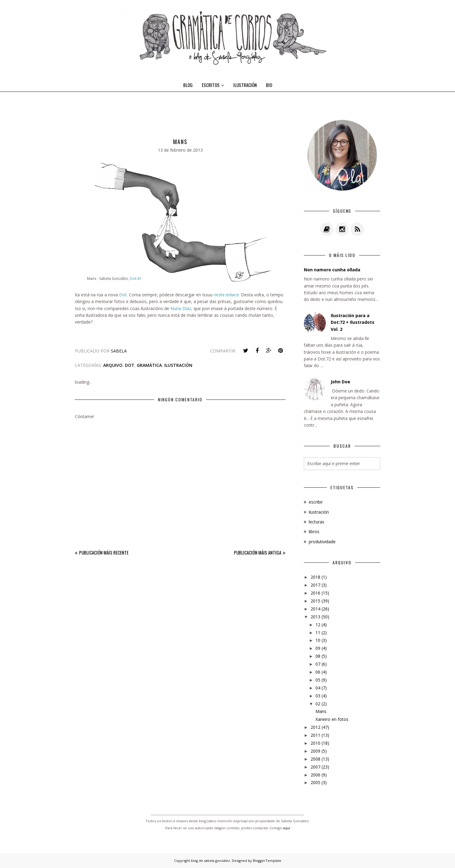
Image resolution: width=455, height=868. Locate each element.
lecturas (317, 522)
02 (318, 704)
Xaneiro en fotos (332, 719)
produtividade (322, 542)
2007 (315, 767)
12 (318, 625)
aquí (287, 828)
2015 (315, 601)
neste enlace (226, 295)
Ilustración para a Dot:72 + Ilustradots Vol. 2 (353, 322)
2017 (315, 585)
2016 (315, 593)
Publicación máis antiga (258, 552)
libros (314, 532)
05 (318, 680)
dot (130, 365)
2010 (315, 743)
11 (318, 633)
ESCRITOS (213, 85)
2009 (315, 751)
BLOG (188, 85)
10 (318, 640)
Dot (123, 295)
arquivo (113, 365)
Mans (321, 711)
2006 (315, 775)
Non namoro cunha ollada (332, 270)
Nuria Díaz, (181, 308)
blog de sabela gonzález (210, 861)
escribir (316, 502)
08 (318, 656)
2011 (315, 735)
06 (318, 672)
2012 (315, 727)
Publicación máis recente (104, 552)
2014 (315, 609)
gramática (149, 365)
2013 (315, 617)
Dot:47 (136, 278)
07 (318, 664)
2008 (315, 759)
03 (318, 696)
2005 (315, 782)
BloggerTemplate (267, 861)
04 (318, 688)
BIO (269, 85)
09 (318, 648)
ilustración (178, 365)
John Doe (340, 382)
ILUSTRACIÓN (245, 85)
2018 (315, 577)
